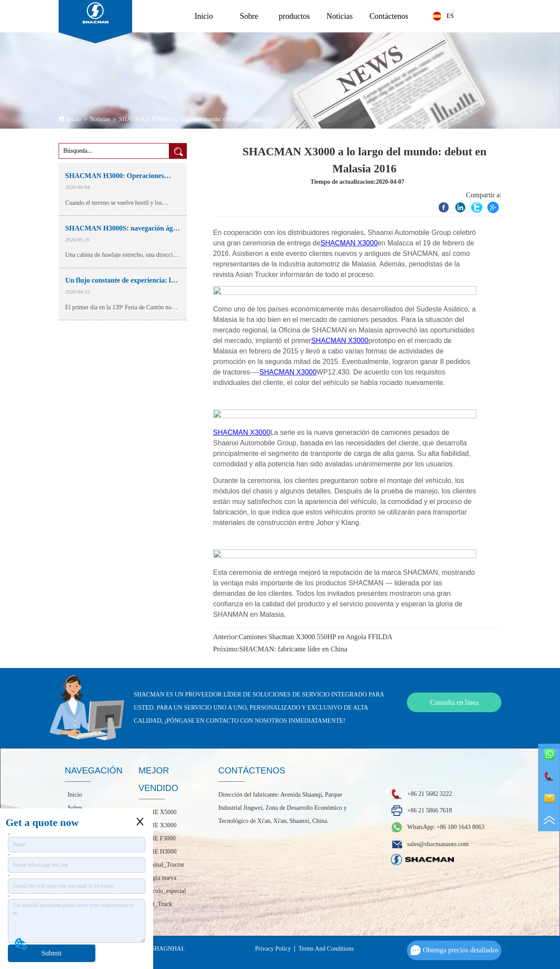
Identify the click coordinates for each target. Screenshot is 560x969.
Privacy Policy (273, 949)
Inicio (204, 16)
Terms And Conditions (326, 949)
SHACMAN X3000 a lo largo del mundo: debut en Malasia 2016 (199, 119)
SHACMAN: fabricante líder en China (293, 649)
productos (294, 16)
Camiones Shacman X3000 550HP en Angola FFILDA (316, 637)
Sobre (249, 16)
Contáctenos (389, 16)
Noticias (339, 16)
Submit (52, 953)
